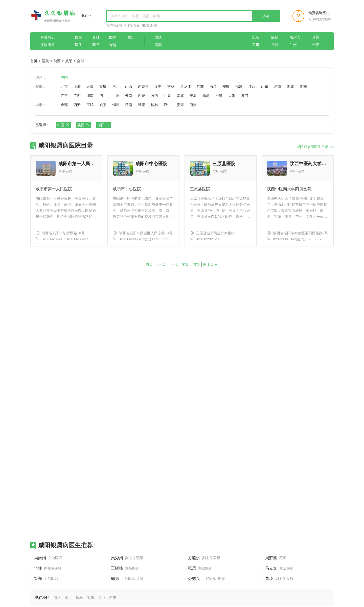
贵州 (116, 96)
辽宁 (158, 87)
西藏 (142, 96)
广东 (64, 96)
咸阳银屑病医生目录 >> (315, 147)
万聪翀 (204, 558)
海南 (90, 96)
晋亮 (46, 579)
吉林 (171, 87)
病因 (158, 45)
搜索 (266, 16)
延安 (142, 105)
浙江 (213, 87)
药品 (96, 45)
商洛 (193, 105)
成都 (275, 37)
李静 (48, 568)
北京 (256, 37)
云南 (129, 96)
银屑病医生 (132, 25)
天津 (90, 87)
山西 (129, 87)
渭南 (129, 105)
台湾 (219, 96)
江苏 (200, 87)
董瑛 (279, 579)
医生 (79, 45)
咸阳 (69, 61)
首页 (34, 61)
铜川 (116, 105)
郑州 (256, 45)
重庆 (103, 87)
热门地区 (42, 598)
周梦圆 (276, 558)
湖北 (290, 87)
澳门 (245, 96)
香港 (232, 96)
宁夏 (193, 96)
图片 (113, 37)
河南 (278, 87)
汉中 (167, 105)
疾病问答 (48, 45)
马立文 (279, 568)
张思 (200, 568)
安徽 (226, 87)
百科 (96, 37)
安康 (180, 105)
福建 (239, 87)
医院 (79, 37)
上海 (77, 87)
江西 (252, 87)
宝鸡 (90, 105)
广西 (77, 96)
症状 (158, 37)
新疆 (206, 96)
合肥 (316, 45)
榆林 (154, 105)
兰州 (293, 45)
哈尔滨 (295, 37)
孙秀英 (206, 579)
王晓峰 (125, 568)
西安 (77, 105)
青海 (180, 96)
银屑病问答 (150, 25)
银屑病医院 (114, 25)
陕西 (57, 61)
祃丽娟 (48, 558)
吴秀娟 (127, 558)
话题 (130, 37)
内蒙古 (143, 87)
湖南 (303, 87)
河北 (116, 87)
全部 (64, 105)
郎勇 (127, 579)
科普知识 (48, 37)
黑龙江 (186, 87)
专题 (113, 45)
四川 (103, 96)
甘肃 (167, 96)
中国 (64, 77)
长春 (275, 45)
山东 (265, 87)
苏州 (316, 37)
